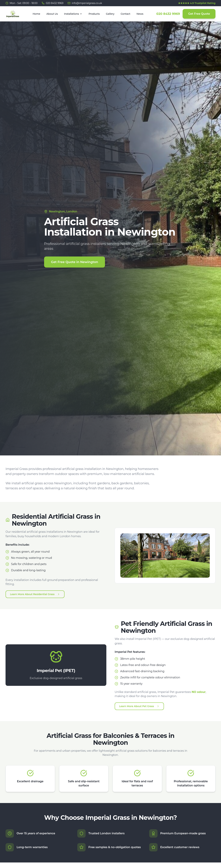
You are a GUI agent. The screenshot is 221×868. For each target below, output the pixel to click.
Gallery (110, 14)
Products (94, 14)
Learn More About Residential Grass (35, 594)
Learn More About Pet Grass (139, 706)
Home (36, 14)
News (140, 14)
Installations (73, 14)
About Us (52, 14)
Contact (126, 14)
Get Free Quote (199, 14)
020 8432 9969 (168, 14)
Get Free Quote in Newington (75, 262)
